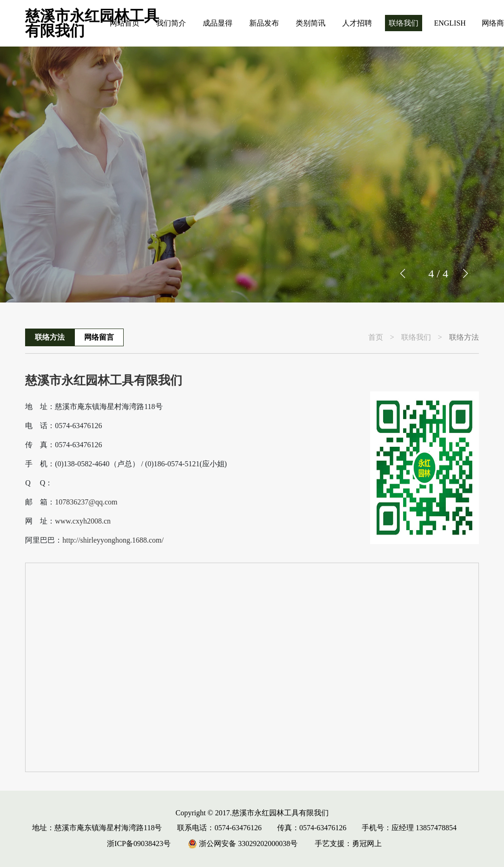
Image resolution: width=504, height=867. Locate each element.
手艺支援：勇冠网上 (348, 843)
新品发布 (264, 23)
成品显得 (218, 23)
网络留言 (99, 337)
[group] (252, 175)
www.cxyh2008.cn (83, 521)
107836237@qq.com (86, 502)
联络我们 (404, 23)
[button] (465, 274)
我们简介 (171, 23)
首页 (376, 337)
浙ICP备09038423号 (139, 843)
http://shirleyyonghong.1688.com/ (113, 540)
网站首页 (125, 23)
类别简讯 (311, 23)
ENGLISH (450, 23)
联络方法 (50, 337)
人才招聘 (357, 23)
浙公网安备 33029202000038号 (243, 843)
